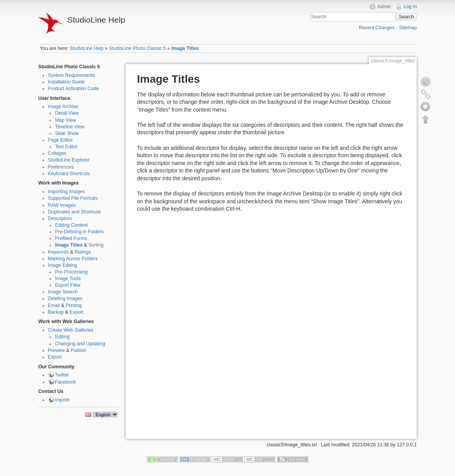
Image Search (63, 292)
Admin (384, 7)
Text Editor (66, 147)
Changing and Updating (80, 344)
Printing (74, 305)
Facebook (66, 382)
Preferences (61, 167)
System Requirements (72, 75)
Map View (66, 120)
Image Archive (63, 107)
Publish (78, 350)
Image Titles (185, 48)
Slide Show (67, 133)
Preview (57, 350)
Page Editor (60, 140)
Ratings (83, 252)
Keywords (59, 252)
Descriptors (60, 218)
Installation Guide (67, 82)
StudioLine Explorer (69, 160)
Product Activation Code (74, 89)
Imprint (62, 400)
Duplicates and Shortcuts (75, 212)
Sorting (96, 245)
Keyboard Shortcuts (69, 174)
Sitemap (408, 28)
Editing (62, 337)
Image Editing (63, 265)
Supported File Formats (73, 198)
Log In (410, 7)
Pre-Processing (71, 272)
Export (76, 312)
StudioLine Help (87, 48)
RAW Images (62, 205)
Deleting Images (65, 298)
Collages (57, 153)
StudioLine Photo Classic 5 (137, 48)
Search (406, 17)
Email (54, 305)
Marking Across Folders (73, 259)
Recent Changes (377, 28)
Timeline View (70, 127)
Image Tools (68, 279)
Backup (56, 312)
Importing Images (67, 192)
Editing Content (71, 225)
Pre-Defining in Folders (79, 232)
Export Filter (68, 285)
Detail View (67, 113)
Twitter (62, 375)
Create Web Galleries (71, 330)
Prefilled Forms (71, 238)
